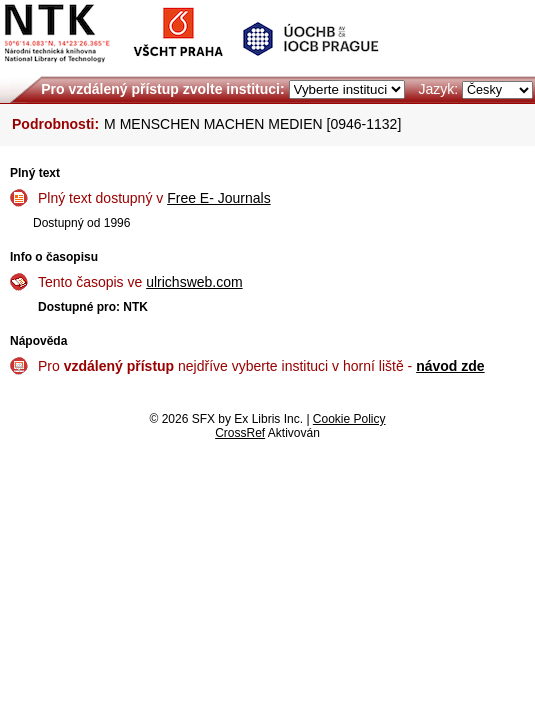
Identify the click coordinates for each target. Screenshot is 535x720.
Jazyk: (438, 89)
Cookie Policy (349, 419)
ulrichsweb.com (194, 282)
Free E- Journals (218, 198)
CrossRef (240, 433)
